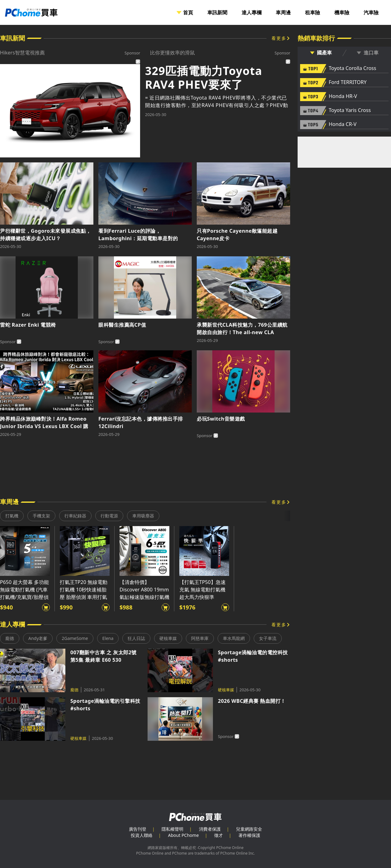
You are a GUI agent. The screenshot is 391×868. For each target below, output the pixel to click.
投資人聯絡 (142, 835)
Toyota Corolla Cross (352, 68)
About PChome (184, 835)
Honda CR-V (343, 124)
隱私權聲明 (172, 829)
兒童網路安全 (249, 829)
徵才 (219, 835)
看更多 (279, 38)
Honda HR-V (343, 96)
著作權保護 (249, 835)
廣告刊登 (138, 829)
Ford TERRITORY (348, 82)
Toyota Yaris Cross (350, 110)
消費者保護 (210, 829)
